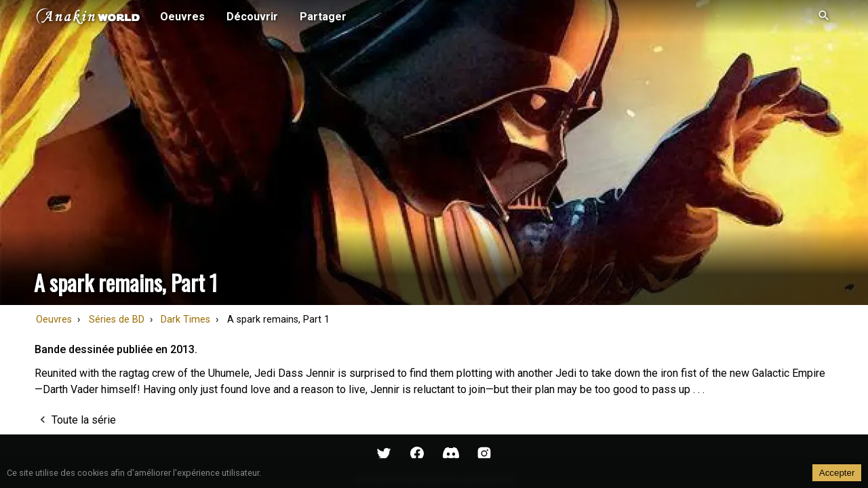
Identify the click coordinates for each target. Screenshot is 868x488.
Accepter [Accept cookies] (837, 473)
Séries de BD (117, 320)
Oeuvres (54, 320)
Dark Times (185, 320)
